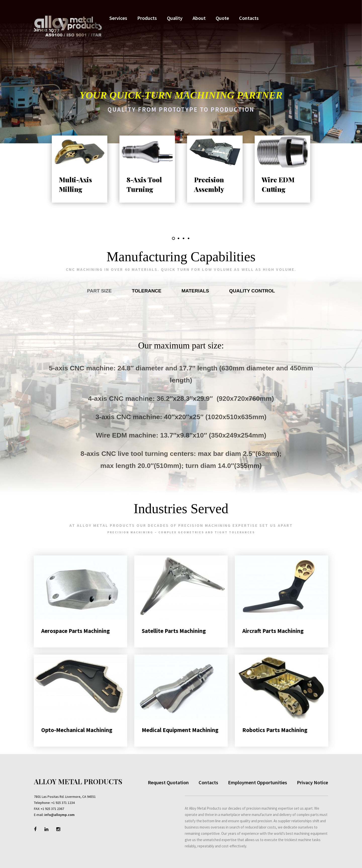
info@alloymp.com (59, 815)
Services (118, 18)
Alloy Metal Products (78, 781)
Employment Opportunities (258, 782)
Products (147, 18)
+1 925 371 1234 (63, 803)
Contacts (249, 18)
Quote (222, 18)
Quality (175, 18)
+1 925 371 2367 (52, 809)
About (199, 18)
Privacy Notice (312, 782)
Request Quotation (168, 782)
